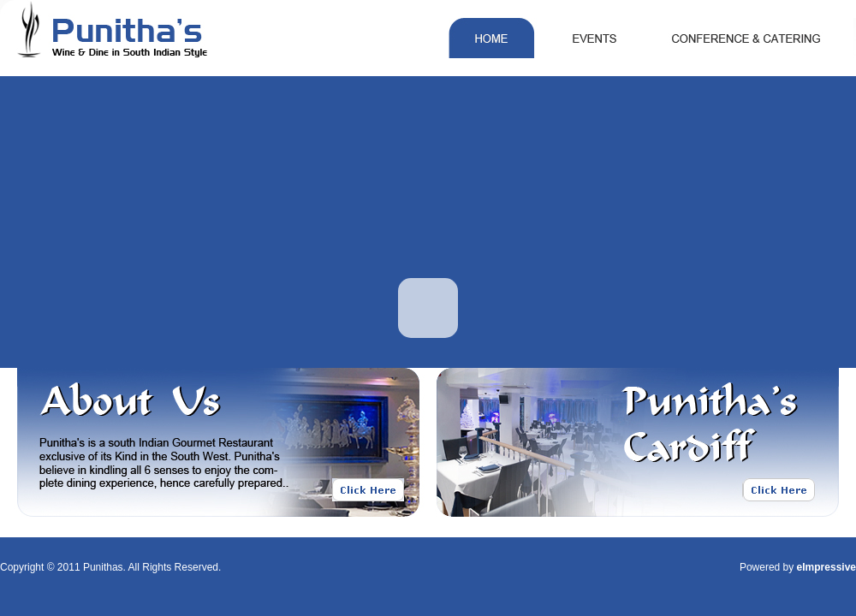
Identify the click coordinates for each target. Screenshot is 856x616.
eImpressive (826, 567)
